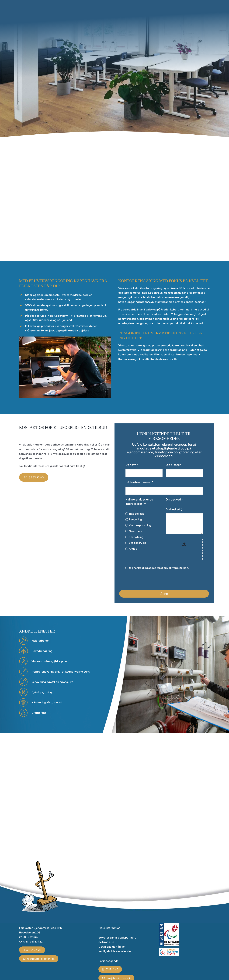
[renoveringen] (23, 641)
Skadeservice (138, 543)
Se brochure (106, 942)
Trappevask (136, 514)
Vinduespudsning (140, 525)
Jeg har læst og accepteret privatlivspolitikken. (159, 568)
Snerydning (136, 537)
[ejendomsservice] (23, 651)
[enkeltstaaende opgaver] (23, 713)
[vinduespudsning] (23, 661)
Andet (133, 549)
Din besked (174, 509)
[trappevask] (23, 672)
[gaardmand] (23, 692)
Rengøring (135, 519)
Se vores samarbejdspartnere (117, 937)
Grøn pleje (135, 531)
